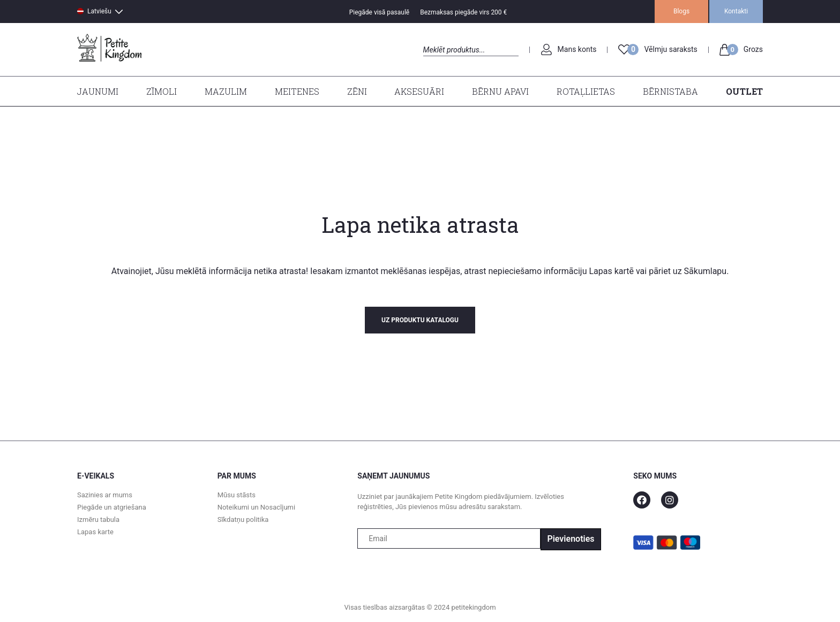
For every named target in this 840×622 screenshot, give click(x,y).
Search (433, 62)
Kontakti (736, 11)
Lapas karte (95, 532)
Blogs (681, 11)
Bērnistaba (670, 91)
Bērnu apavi (500, 91)
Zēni (357, 91)
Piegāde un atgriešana (112, 507)
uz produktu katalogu (420, 320)
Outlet (744, 91)
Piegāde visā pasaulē (380, 12)
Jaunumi (98, 91)
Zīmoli (162, 91)
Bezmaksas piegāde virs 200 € (463, 12)
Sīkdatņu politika (243, 519)
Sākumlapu (706, 271)
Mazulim (226, 91)
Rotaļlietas (586, 91)
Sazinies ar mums (105, 495)
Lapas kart (608, 271)
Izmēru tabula (98, 519)
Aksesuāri (419, 91)
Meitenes (297, 91)
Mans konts (577, 49)
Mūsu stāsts (237, 495)
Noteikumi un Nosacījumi (256, 507)
